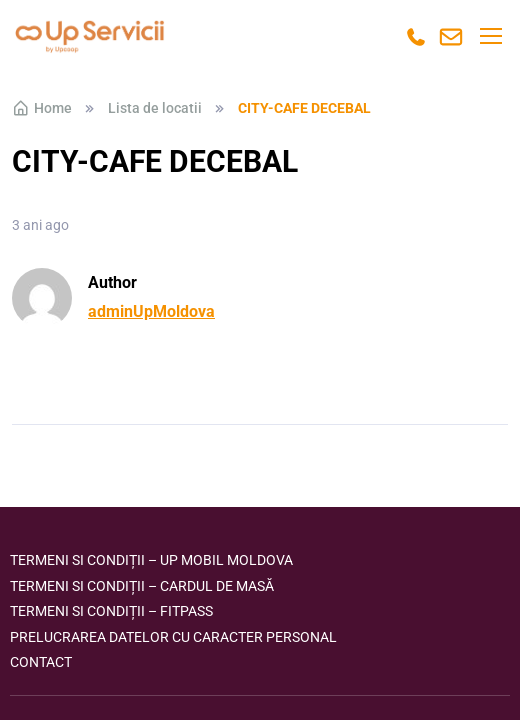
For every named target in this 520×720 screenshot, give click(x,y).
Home (42, 108)
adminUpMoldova (151, 311)
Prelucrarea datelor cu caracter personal (173, 637)
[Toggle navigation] (490, 36)
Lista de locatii (155, 108)
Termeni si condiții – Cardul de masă (142, 586)
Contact (41, 662)
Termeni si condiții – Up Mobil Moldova (151, 560)
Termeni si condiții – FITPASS (111, 611)
